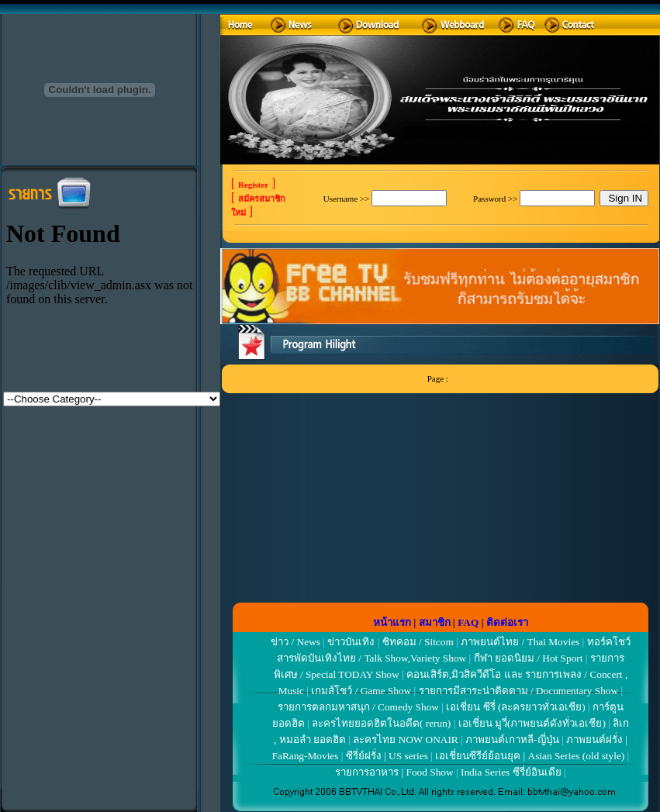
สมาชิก (435, 622)
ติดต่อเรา (507, 622)
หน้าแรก (392, 622)
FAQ (468, 622)
